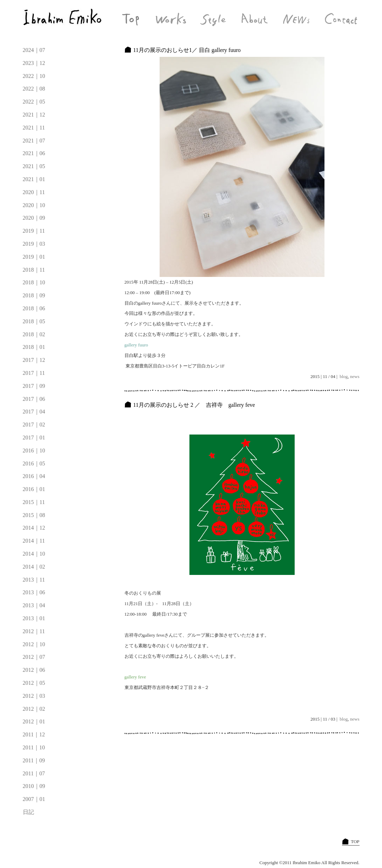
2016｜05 (34, 463)
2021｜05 (34, 166)
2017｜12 (34, 360)
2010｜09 (34, 786)
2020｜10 (34, 205)
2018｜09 (34, 295)
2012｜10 (34, 644)
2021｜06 (34, 153)
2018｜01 (34, 347)
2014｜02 (34, 567)
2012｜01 (34, 721)
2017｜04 (34, 412)
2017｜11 (34, 373)
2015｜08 (34, 515)
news (355, 376)
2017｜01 (34, 438)
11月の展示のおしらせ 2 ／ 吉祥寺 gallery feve (194, 405)
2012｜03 (34, 696)
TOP (355, 842)
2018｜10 (34, 282)
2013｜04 (34, 605)
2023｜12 (34, 63)
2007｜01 (34, 799)
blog (344, 376)
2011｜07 (34, 773)
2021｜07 (34, 141)
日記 (28, 812)
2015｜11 (34, 502)
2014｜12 (34, 528)
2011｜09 (34, 760)
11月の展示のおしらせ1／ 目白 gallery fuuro (187, 50)
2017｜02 (34, 425)
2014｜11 (34, 541)
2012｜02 (34, 709)
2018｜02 (34, 334)
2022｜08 (34, 89)
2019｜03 (34, 244)
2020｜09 (34, 218)
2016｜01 (34, 489)
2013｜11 (34, 580)
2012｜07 (34, 657)
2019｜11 (34, 231)
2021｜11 (34, 128)
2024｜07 (34, 50)
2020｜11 (34, 192)
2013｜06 (34, 592)
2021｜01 (34, 179)
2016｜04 (34, 476)
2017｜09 (34, 386)
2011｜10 (34, 747)
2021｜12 (34, 115)
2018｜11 (34, 270)
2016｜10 (34, 450)
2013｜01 (34, 618)
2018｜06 (34, 308)
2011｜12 (34, 734)
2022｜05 (34, 102)
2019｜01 (34, 257)
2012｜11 (34, 631)
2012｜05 (34, 683)
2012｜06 (34, 670)
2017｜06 (34, 399)
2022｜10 (34, 76)
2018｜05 (34, 321)
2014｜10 (34, 554)
